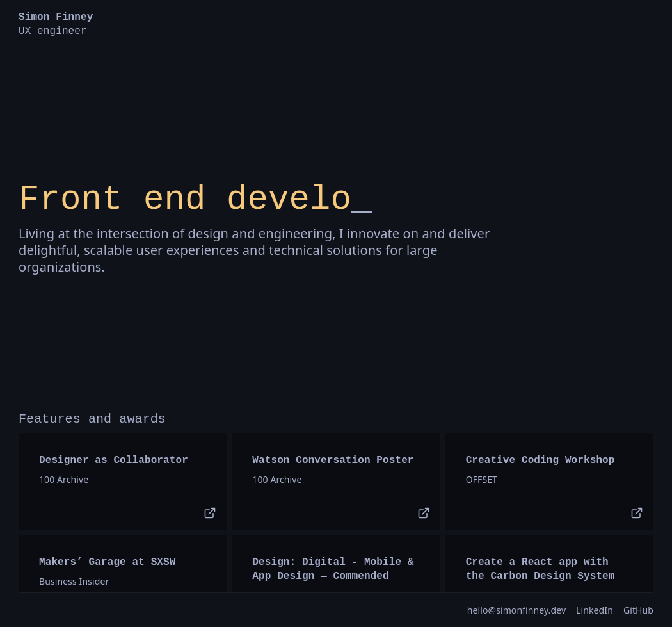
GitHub (638, 610)
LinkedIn (595, 610)
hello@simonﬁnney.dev (516, 610)
